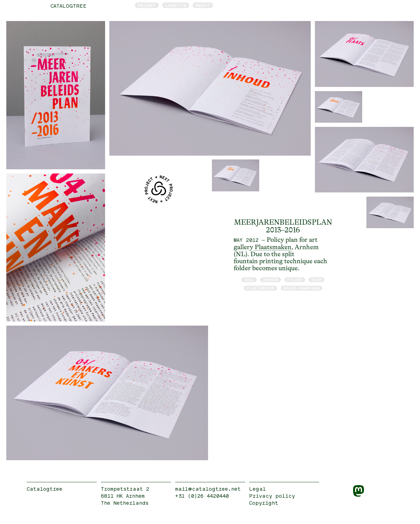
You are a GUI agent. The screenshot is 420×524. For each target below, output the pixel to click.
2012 (249, 280)
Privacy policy (272, 496)
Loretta (176, 5)
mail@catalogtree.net (208, 489)
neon (316, 280)
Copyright (264, 503)
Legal (257, 489)
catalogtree (68, 6)
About (203, 5)
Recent (147, 5)
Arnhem (271, 280)
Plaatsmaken (273, 247)
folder (295, 280)
